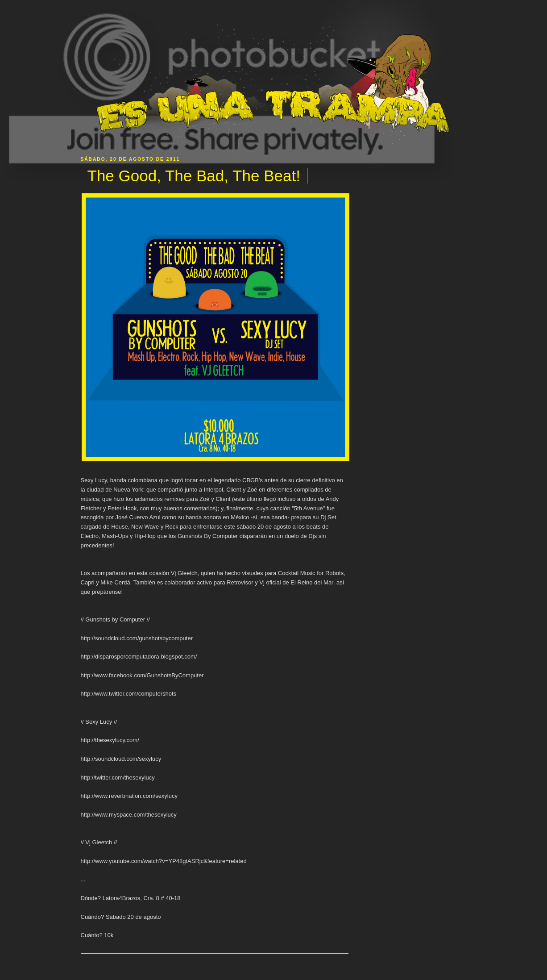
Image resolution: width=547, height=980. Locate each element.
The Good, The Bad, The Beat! (194, 176)
